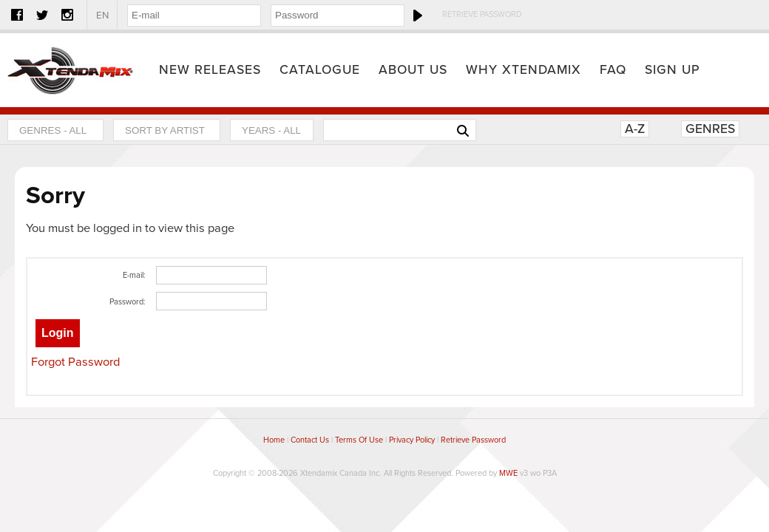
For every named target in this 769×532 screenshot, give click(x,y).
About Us (413, 70)
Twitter (42, 15)
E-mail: (134, 275)
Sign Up (673, 70)
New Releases (210, 70)
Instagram (67, 15)
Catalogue (320, 70)
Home (70, 70)
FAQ (613, 70)
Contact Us (310, 440)
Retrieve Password (482, 14)
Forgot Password (75, 362)
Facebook (17, 15)
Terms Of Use (359, 440)
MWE (508, 473)
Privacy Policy (412, 440)
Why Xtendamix (524, 70)
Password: (128, 302)
